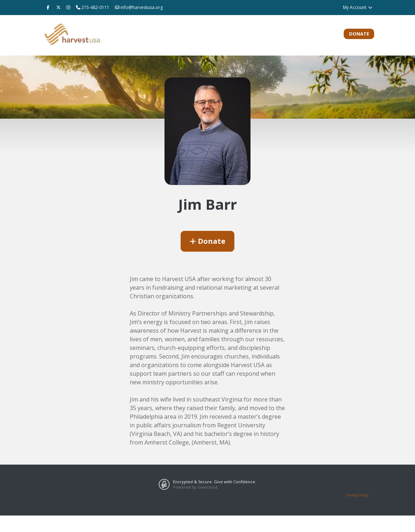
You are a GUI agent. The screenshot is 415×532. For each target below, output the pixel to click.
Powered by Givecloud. (196, 487)
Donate (359, 34)
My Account (358, 7)
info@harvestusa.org (139, 7)
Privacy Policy (357, 495)
